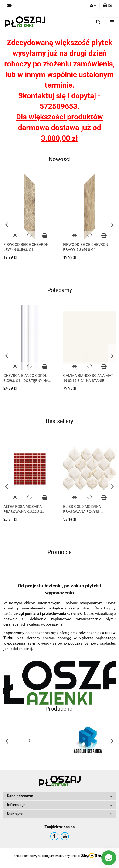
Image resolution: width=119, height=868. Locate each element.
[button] (107, 6)
